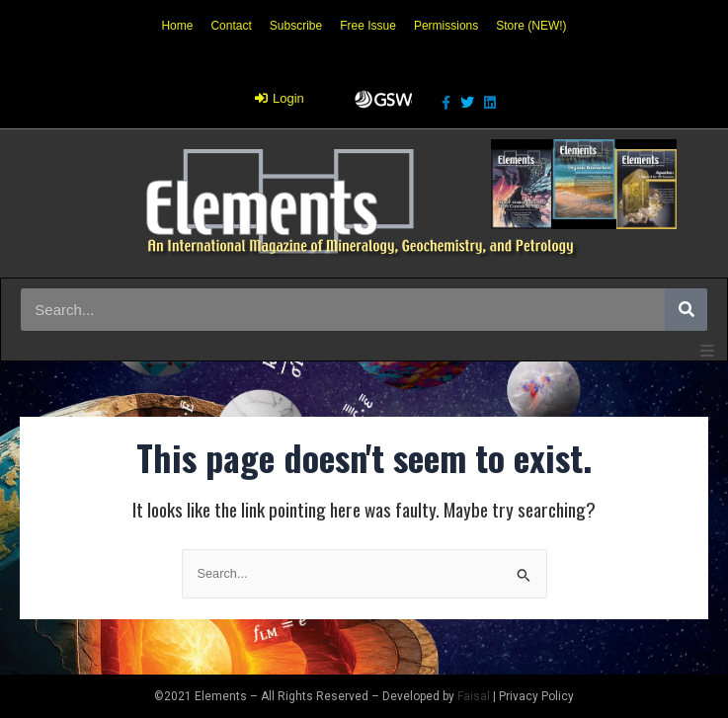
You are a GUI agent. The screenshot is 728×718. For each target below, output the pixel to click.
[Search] (686, 310)
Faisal (474, 696)
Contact (231, 26)
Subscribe (296, 26)
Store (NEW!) (531, 26)
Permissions (446, 26)
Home (177, 26)
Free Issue (368, 26)
